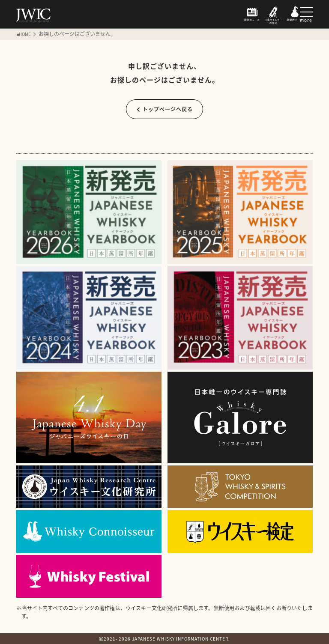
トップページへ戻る (165, 109)
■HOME (24, 34)
